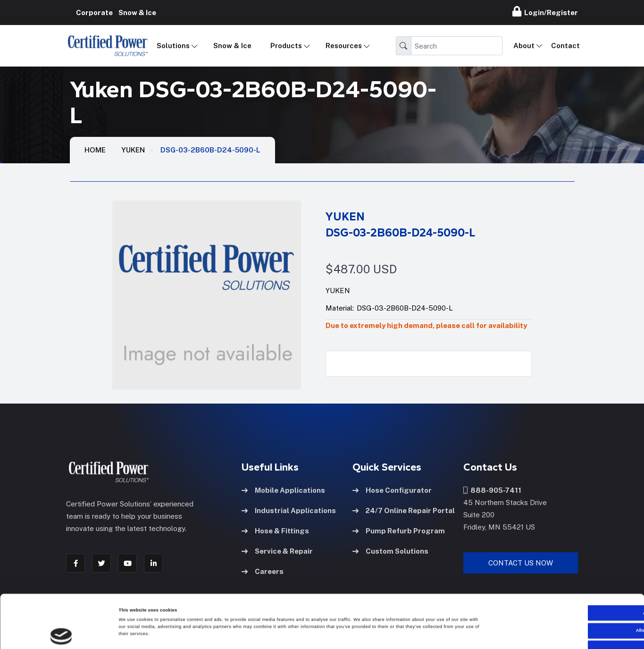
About (524, 46)
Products (286, 46)
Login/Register (545, 11)
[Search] (457, 46)
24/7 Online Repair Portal (404, 510)
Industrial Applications (289, 510)
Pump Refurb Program (399, 531)
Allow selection (565, 583)
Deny (565, 601)
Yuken (133, 150)
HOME (95, 150)
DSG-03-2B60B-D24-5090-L (210, 150)
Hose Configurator (392, 490)
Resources (344, 46)
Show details (392, 633)
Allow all (565, 565)
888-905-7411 (492, 490)
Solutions (173, 46)
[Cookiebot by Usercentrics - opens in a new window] (61, 633)
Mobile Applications (283, 490)
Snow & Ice (232, 46)
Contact (565, 46)
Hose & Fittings (275, 531)
